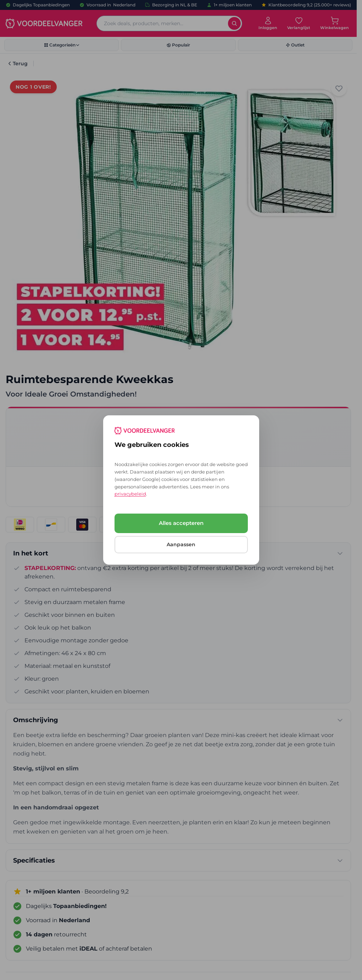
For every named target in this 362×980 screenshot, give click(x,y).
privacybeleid (130, 494)
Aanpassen (181, 544)
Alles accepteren (181, 523)
